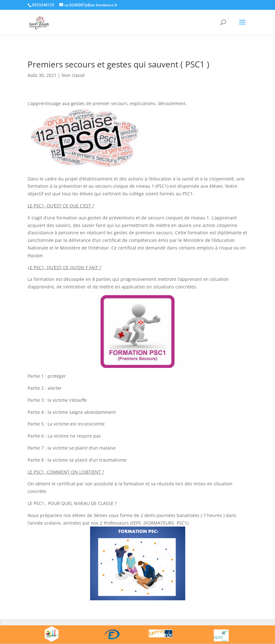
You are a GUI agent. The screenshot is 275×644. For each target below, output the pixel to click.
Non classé (73, 75)
